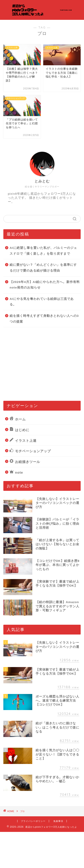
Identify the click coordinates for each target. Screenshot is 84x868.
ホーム (18, 419)
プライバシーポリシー (33, 821)
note (16, 472)
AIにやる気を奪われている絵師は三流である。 (42, 302)
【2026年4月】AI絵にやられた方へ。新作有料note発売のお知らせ (45, 285)
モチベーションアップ (30, 451)
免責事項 (58, 821)
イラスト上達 (23, 440)
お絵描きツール (25, 461)
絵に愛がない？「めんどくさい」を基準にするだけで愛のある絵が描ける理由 (43, 268)
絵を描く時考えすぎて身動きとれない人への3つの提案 (44, 319)
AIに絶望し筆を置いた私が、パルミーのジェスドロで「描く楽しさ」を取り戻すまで (43, 251)
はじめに (19, 430)
